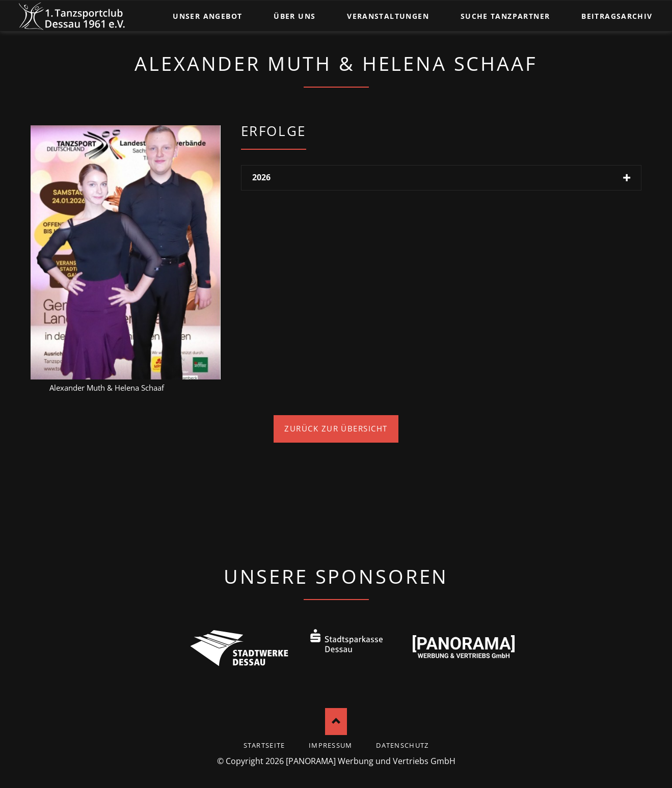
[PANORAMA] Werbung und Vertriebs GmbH (371, 761)
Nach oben (336, 722)
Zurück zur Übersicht (336, 428)
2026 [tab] (261, 177)
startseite (264, 745)
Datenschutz (402, 745)
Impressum (331, 745)
